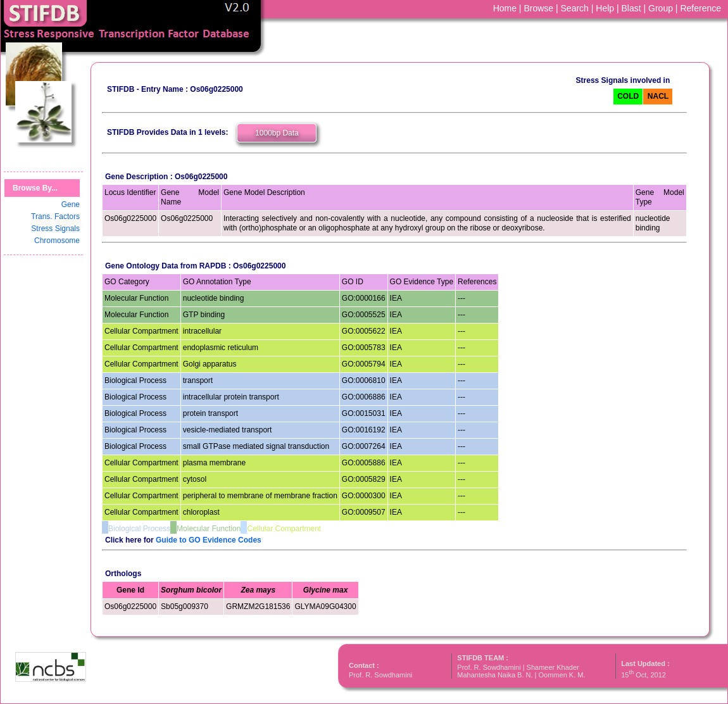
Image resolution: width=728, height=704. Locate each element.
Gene (71, 204)
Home (505, 8)
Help (605, 8)
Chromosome (57, 241)
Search (575, 8)
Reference (700, 8)
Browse (538, 8)
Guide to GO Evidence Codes (209, 540)
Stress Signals (55, 229)
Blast (631, 8)
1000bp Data (277, 133)
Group (661, 8)
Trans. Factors (55, 217)
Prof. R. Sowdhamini (380, 675)
